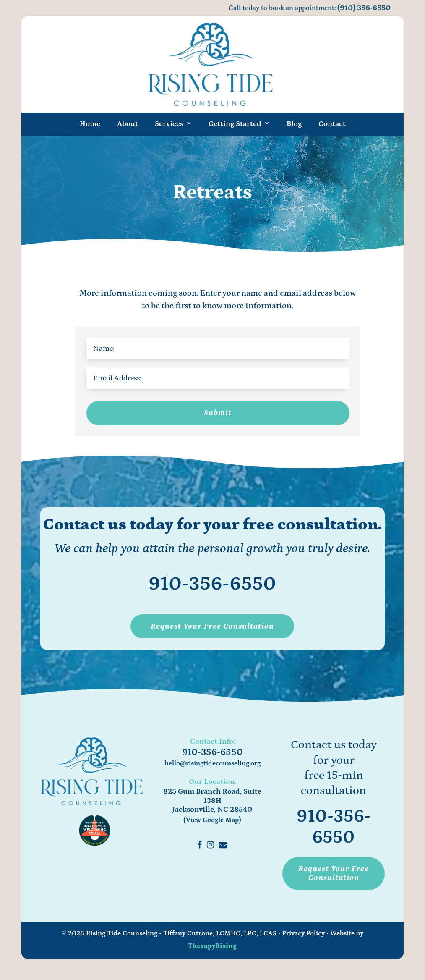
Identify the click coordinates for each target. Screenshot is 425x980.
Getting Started (235, 124)
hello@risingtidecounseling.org (212, 763)
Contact (332, 124)
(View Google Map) (212, 820)
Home (90, 124)
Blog (294, 124)
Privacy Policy (303, 933)
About (128, 124)
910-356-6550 (212, 584)
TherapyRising (212, 946)
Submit (218, 413)
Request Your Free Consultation (212, 626)
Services (169, 124)
